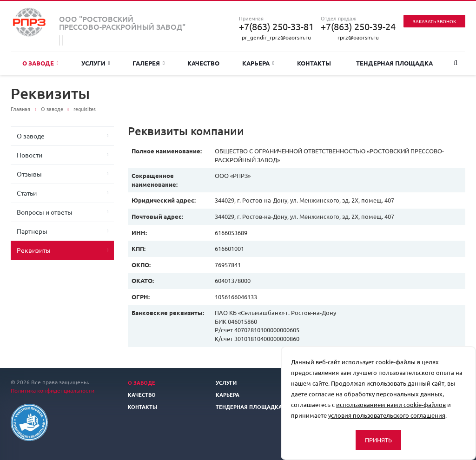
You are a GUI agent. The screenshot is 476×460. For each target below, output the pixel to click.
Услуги (96, 63)
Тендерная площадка (394, 63)
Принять (378, 440)
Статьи (27, 193)
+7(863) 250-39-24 (358, 26)
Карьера (258, 63)
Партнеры (32, 231)
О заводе (40, 63)
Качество (203, 63)
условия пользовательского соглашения (387, 415)
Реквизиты (34, 250)
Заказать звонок (434, 21)
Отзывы (29, 174)
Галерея (149, 63)
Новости (30, 155)
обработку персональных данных (393, 394)
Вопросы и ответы (45, 212)
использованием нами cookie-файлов (391, 404)
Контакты (314, 63)
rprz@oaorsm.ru (358, 37)
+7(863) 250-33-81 (276, 26)
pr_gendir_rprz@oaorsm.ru (276, 37)
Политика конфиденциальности (53, 390)
